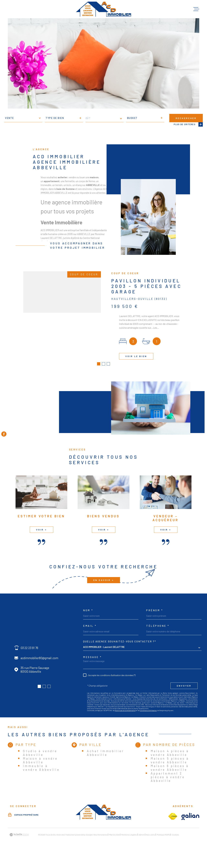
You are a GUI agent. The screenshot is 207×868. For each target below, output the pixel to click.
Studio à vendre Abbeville (40, 771)
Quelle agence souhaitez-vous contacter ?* (120, 659)
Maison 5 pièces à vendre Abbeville (170, 778)
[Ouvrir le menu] (196, 9)
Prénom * (155, 628)
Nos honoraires (100, 853)
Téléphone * (158, 644)
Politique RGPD (163, 853)
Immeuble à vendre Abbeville (41, 786)
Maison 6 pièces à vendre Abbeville (170, 786)
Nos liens (150, 853)
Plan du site (114, 853)
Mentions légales (129, 853)
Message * (93, 675)
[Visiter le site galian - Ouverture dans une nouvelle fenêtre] (190, 834)
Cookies (175, 853)
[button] (39, 704)
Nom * (88, 628)
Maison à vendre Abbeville (40, 778)
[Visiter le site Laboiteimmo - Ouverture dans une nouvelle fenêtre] (19, 853)
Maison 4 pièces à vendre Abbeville (170, 771)
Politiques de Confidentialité (125, 728)
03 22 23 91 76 (29, 666)
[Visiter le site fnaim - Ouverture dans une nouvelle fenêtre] (173, 834)
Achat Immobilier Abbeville (105, 771)
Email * (90, 644)
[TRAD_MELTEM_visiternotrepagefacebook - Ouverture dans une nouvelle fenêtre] (4, 434)
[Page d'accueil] (104, 9)
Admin (141, 853)
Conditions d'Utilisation (148, 728)
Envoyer (184, 704)
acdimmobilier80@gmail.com (39, 676)
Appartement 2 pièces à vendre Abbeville (168, 795)
